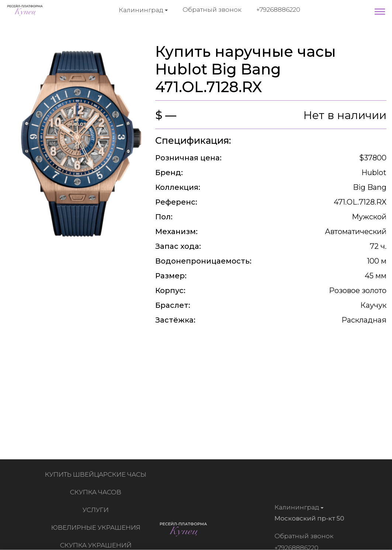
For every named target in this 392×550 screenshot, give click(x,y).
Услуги (97, 510)
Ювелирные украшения (97, 528)
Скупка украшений (97, 545)
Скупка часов (97, 492)
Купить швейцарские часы (97, 474)
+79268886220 (278, 10)
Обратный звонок (212, 10)
